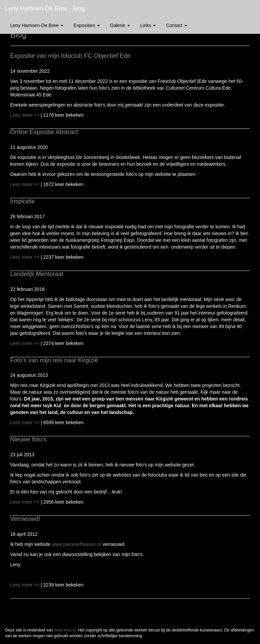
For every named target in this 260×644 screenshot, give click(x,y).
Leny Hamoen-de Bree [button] (37, 25)
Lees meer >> (25, 115)
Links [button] (148, 25)
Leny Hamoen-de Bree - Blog (45, 8)
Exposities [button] (87, 25)
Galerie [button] (120, 25)
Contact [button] (176, 25)
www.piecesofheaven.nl (77, 544)
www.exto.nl (65, 630)
